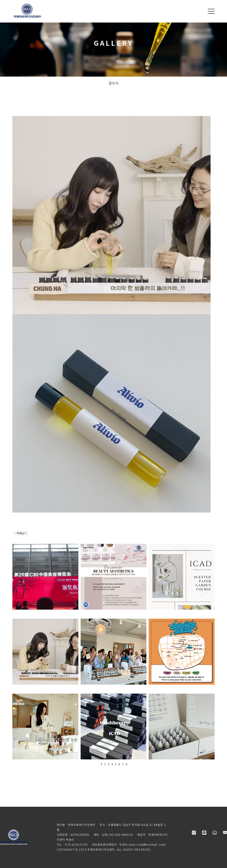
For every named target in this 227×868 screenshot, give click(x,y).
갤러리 (114, 83)
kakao (204, 833)
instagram (194, 833)
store (215, 833)
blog (225, 833)
